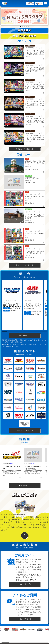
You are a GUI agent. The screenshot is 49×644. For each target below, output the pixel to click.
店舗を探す (24, 486)
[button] (21, 26)
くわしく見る (24, 584)
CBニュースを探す (24, 149)
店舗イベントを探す (24, 431)
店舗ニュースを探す (24, 265)
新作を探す (24, 335)
